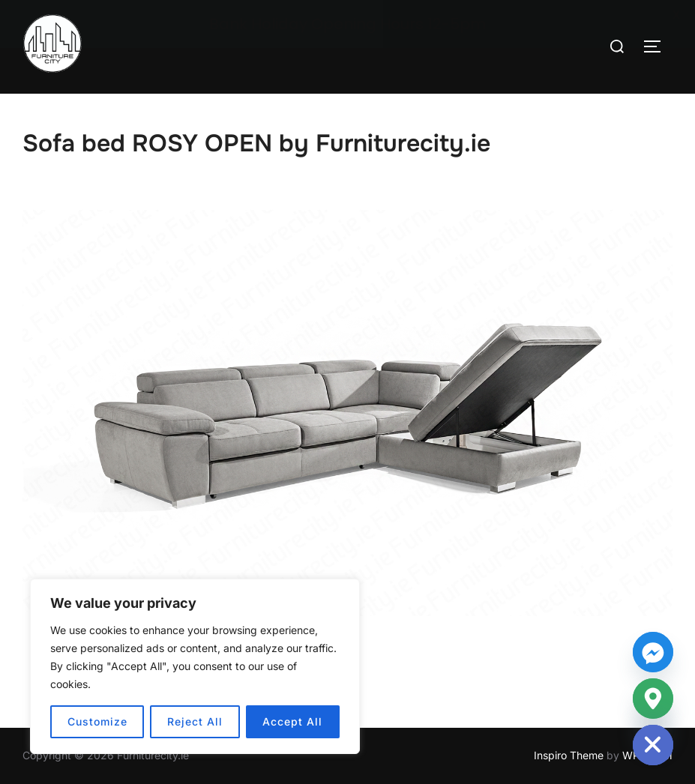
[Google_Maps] (653, 699)
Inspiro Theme (569, 755)
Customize (97, 721)
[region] (195, 666)
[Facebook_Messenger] (653, 652)
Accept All (292, 721)
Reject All (195, 721)
